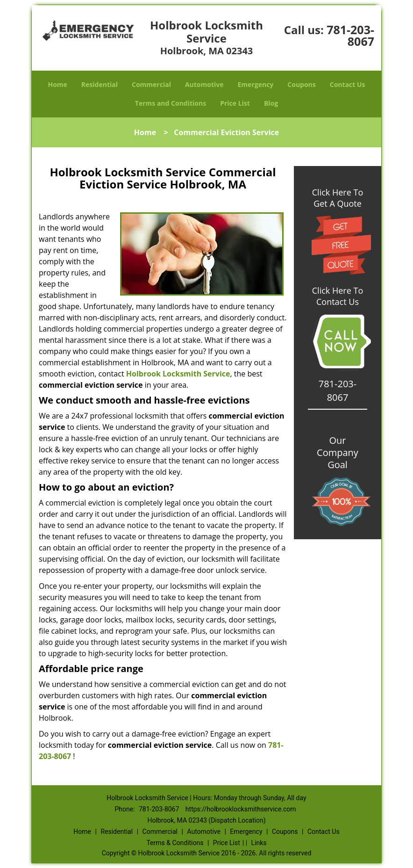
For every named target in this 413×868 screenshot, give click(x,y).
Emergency (256, 84)
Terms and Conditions (171, 103)
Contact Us (348, 84)
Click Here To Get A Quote (338, 198)
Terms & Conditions (175, 843)
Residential (100, 84)
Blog (271, 103)
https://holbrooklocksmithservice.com (241, 809)
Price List (235, 103)
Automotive (204, 84)
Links (259, 843)
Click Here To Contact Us (338, 296)
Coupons (301, 84)
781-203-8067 (350, 35)
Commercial (151, 84)
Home (57, 84)
